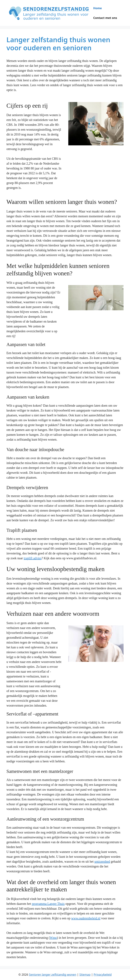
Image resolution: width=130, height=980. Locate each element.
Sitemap (85, 975)
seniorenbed (102, 861)
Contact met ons (105, 18)
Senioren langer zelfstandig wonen (53, 975)
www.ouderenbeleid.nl (86, 918)
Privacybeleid (103, 975)
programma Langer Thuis (48, 904)
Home (98, 8)
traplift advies (33, 558)
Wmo (53, 938)
